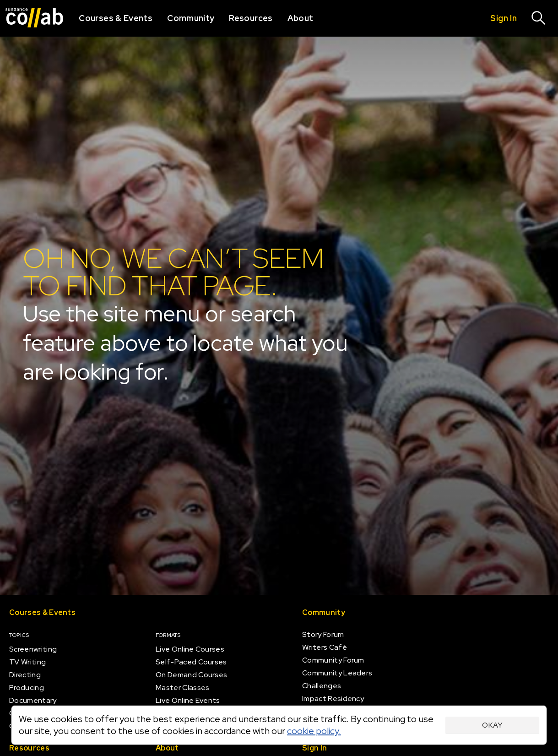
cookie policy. (314, 731)
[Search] (539, 18)
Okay (492, 725)
